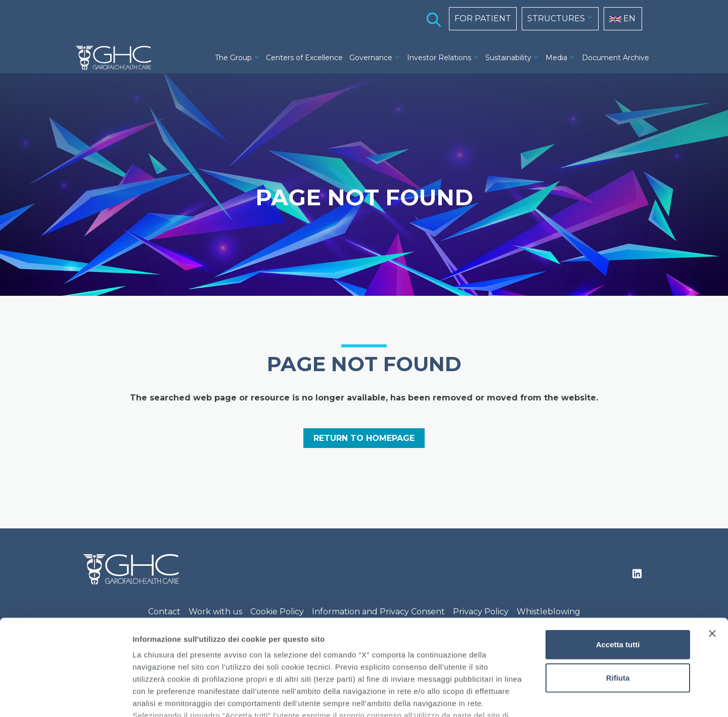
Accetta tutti (618, 563)
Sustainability (508, 58)
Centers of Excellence (304, 58)
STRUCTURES (556, 18)
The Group (233, 58)
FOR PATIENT (483, 18)
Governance (371, 58)
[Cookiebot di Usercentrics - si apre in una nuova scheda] (65, 697)
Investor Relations (439, 58)
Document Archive (616, 58)
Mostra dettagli (532, 697)
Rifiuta (618, 595)
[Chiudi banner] (712, 552)
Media (556, 58)
